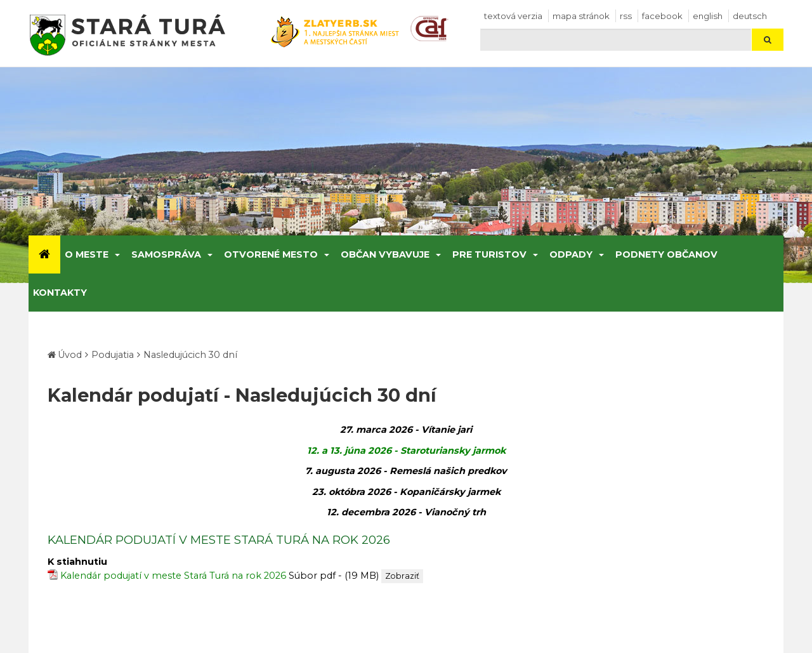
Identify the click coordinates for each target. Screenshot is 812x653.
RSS (626, 16)
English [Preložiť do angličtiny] (708, 16)
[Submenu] (116, 254)
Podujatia (113, 355)
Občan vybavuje (385, 254)
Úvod (70, 355)
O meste (87, 254)
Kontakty (60, 293)
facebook (662, 16)
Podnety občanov (666, 254)
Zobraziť (402, 576)
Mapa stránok (581, 16)
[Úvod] (44, 254)
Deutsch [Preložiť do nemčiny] (750, 16)
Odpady (571, 254)
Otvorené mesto (271, 254)
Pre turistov (489, 254)
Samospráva (166, 254)
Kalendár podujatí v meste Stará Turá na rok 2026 (173, 576)
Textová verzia (513, 16)
